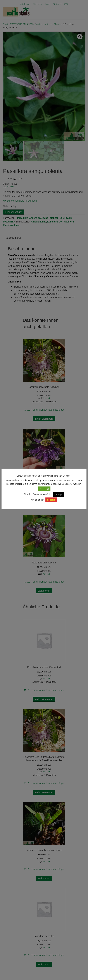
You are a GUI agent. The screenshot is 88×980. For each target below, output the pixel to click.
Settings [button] (59, 494)
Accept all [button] (44, 489)
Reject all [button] (51, 500)
